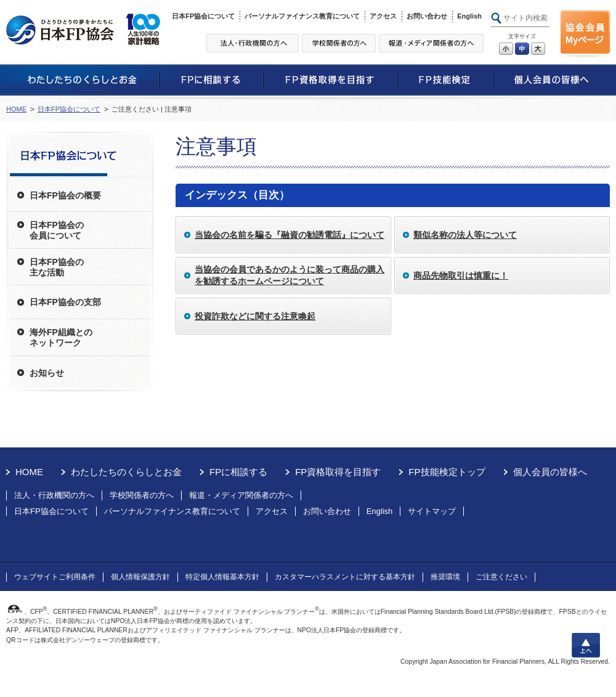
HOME (16, 109)
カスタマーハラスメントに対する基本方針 (345, 577)
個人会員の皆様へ (550, 472)
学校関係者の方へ (142, 495)
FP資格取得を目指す (338, 472)
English (469, 16)
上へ (586, 645)
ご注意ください (501, 577)
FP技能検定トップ (447, 472)
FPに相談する (238, 472)
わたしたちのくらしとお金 (126, 472)
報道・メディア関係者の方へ (241, 495)
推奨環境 (445, 577)
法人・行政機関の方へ (54, 495)
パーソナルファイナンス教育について (302, 16)
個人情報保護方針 (140, 577)
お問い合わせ (427, 16)
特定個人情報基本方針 (222, 577)
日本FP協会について (203, 16)
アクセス (383, 16)
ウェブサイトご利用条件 (55, 577)
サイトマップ (432, 511)
